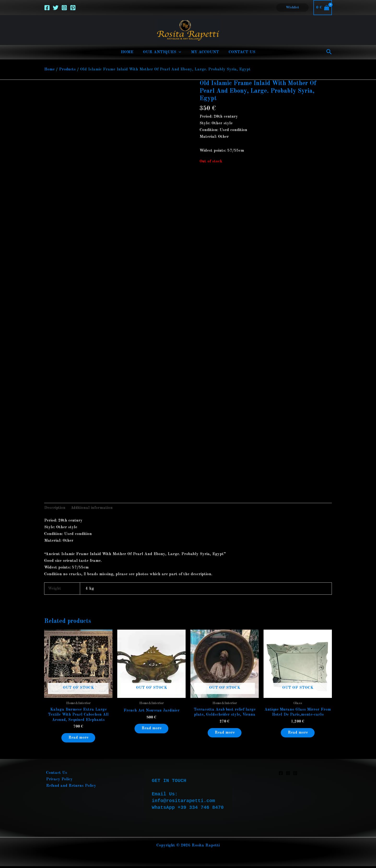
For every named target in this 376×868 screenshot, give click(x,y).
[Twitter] (56, 8)
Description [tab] (55, 508)
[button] (292, 8)
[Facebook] (47, 8)
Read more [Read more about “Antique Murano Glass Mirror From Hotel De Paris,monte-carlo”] (298, 734)
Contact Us (55, 775)
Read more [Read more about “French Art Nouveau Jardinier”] (152, 729)
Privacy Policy (57, 782)
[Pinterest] (73, 8)
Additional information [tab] (92, 508)
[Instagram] (64, 8)
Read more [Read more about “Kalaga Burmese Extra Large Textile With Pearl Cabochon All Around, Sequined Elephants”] (78, 739)
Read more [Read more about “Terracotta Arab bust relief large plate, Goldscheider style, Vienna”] (225, 734)
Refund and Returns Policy (70, 788)
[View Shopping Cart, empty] (323, 8)
